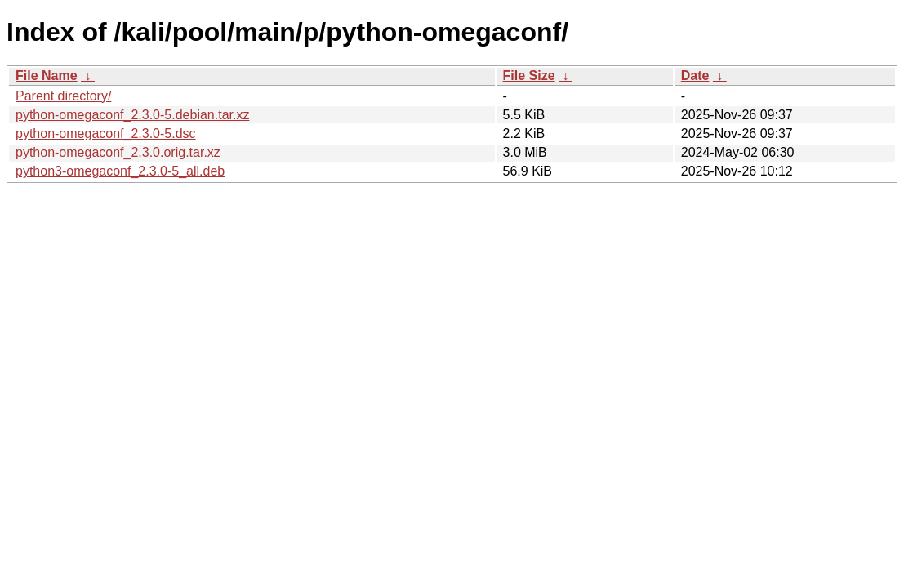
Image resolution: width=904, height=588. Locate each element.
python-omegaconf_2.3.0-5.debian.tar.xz (132, 115)
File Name (47, 76)
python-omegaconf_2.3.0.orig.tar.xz (118, 152)
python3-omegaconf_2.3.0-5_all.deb (120, 171)
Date (695, 76)
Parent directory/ (63, 96)
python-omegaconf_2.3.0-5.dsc (106, 134)
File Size (529, 76)
